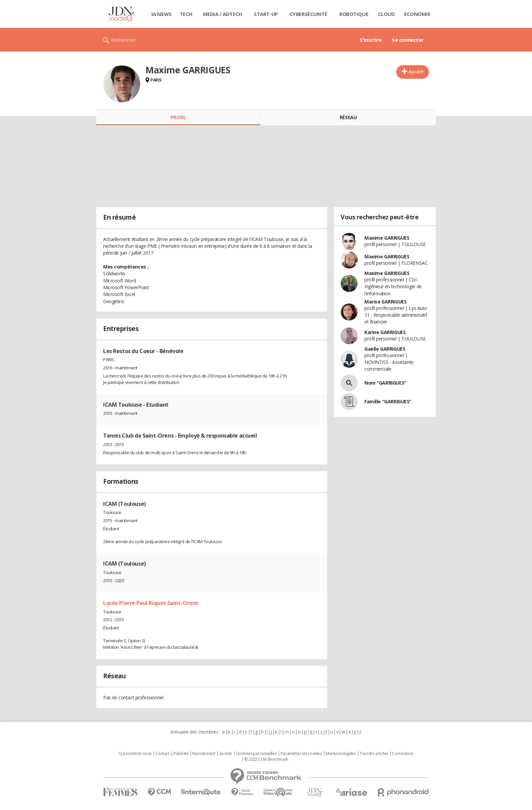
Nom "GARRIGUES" (385, 383)
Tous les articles (374, 754)
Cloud (386, 14)
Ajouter (416, 71)
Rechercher (124, 40)
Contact (162, 754)
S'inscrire (371, 40)
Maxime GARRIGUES (387, 238)
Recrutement (204, 754)
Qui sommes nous (135, 754)
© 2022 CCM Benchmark (266, 759)
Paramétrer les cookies (301, 754)
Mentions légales (341, 754)
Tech (186, 14)
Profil (178, 117)
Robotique (354, 14)
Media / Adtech (223, 14)
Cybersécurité (308, 14)
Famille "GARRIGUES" (388, 401)
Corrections (402, 754)
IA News (161, 14)
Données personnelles (256, 754)
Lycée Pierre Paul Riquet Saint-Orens (151, 603)
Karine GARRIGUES (385, 332)
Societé (226, 754)
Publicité (181, 754)
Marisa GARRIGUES (385, 302)
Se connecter (408, 40)
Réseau (348, 117)
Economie (417, 14)
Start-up (266, 14)
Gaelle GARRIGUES (385, 349)
